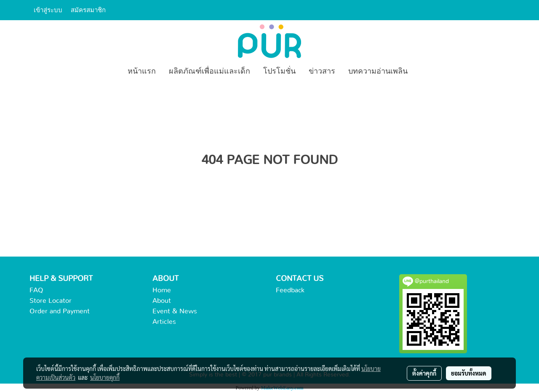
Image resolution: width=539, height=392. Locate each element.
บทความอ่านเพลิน (378, 72)
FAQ (36, 290)
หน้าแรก (142, 72)
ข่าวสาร (322, 72)
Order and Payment (60, 311)
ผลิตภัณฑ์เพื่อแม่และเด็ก (209, 72)
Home (162, 290)
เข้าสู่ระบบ (48, 10)
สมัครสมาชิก (88, 10)
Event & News (175, 311)
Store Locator (51, 301)
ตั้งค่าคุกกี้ (424, 373)
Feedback (290, 290)
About (162, 301)
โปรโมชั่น (279, 72)
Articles (164, 322)
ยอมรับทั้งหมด (469, 373)
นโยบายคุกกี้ (105, 377)
